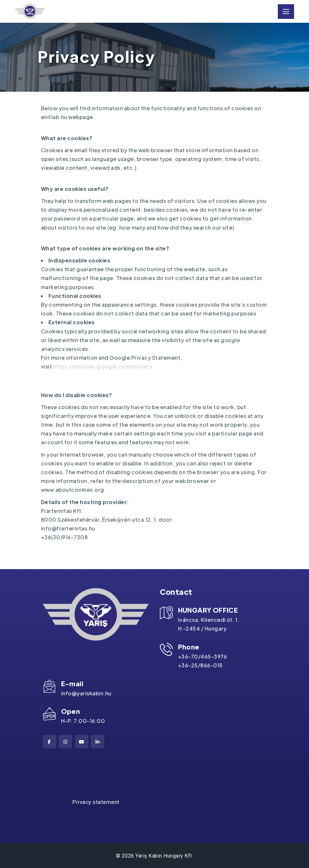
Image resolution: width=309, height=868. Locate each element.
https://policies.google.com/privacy (103, 367)
